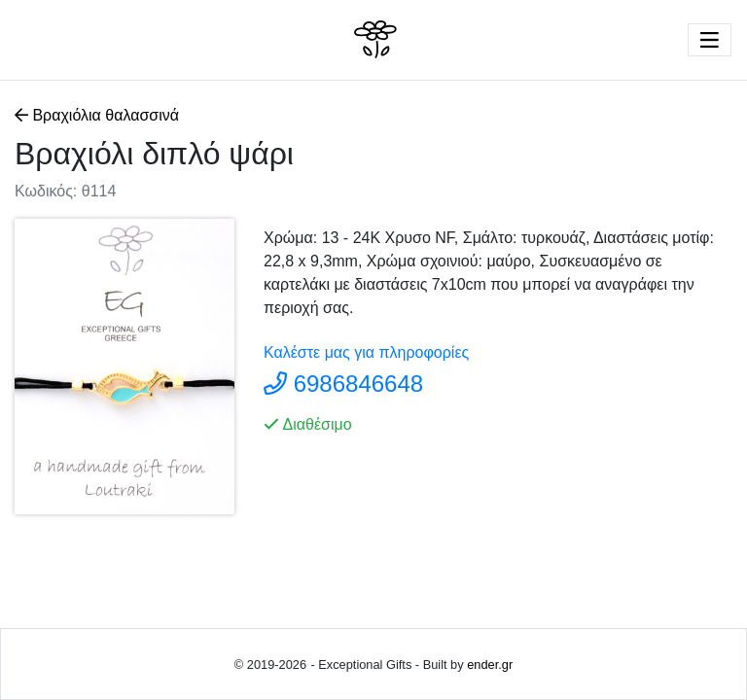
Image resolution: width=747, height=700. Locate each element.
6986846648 (358, 384)
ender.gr (490, 665)
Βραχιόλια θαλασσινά (99, 115)
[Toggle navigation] (710, 40)
